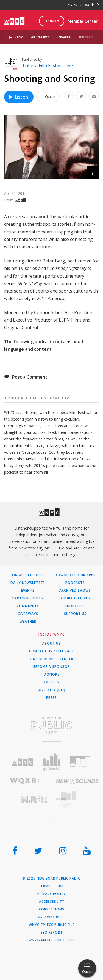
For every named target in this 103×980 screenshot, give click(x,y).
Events (28, 591)
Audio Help (75, 606)
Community (28, 606)
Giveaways (28, 614)
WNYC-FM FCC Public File (52, 925)
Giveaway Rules (52, 917)
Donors (52, 674)
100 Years (86, 37)
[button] (93, 173)
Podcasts (75, 583)
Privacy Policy (51, 894)
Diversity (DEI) (51, 690)
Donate (52, 21)
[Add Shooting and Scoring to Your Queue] (48, 97)
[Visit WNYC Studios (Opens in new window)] (80, 762)
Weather (28, 622)
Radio (19, 37)
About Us (51, 644)
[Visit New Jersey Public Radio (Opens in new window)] (26, 799)
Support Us (75, 614)
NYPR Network (83, 5)
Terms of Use (51, 886)
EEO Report (52, 933)
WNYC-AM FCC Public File (52, 940)
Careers (51, 682)
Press (51, 698)
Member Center (83, 21)
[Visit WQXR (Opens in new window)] (26, 781)
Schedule (64, 37)
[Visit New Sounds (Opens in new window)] (77, 781)
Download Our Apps (75, 575)
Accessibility (52, 902)
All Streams (40, 37)
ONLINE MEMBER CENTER (52, 659)
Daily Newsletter (28, 583)
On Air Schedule (28, 575)
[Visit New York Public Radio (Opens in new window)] (51, 725)
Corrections (52, 909)
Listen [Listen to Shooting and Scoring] (18, 97)
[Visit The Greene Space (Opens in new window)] (77, 799)
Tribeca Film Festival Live (47, 65)
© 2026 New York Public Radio (52, 878)
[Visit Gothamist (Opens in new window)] (51, 762)
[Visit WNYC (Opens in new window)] (23, 762)
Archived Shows (75, 591)
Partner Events (28, 598)
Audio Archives (75, 598)
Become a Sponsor (51, 667)
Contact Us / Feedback (51, 651)
